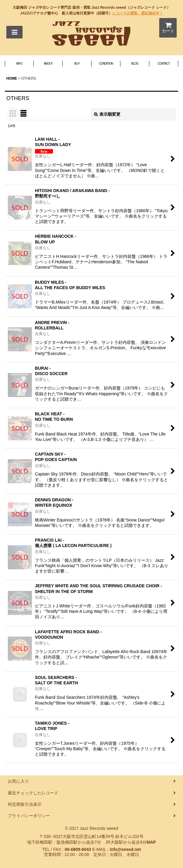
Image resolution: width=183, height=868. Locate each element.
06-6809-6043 (78, 849)
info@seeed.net (125, 849)
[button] (14, 32)
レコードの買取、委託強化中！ (138, 13)
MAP (151, 842)
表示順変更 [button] (107, 114)
